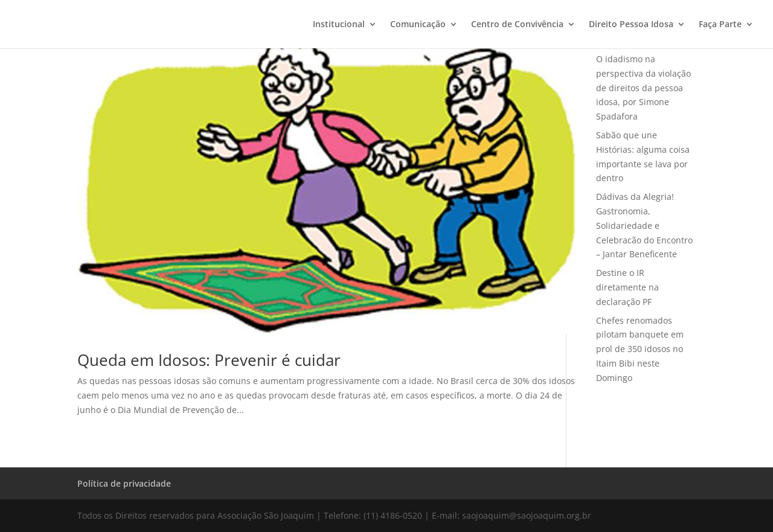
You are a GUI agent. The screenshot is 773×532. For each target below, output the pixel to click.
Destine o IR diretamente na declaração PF (627, 287)
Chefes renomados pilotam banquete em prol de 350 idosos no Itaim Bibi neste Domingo (640, 349)
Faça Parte (720, 25)
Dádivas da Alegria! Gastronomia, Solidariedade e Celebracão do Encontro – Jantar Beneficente (644, 225)
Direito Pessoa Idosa (631, 25)
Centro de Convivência (517, 25)
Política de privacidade (124, 483)
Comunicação (418, 25)
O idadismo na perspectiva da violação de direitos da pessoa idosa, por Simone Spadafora (643, 88)
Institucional (339, 25)
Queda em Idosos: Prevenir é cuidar (209, 360)
